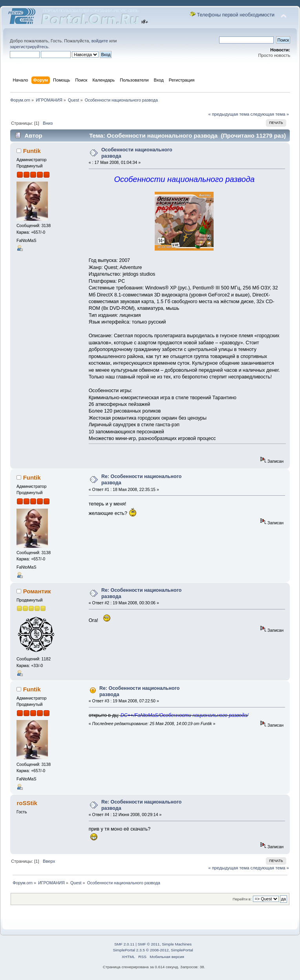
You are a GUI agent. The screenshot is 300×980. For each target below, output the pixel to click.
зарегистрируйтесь (29, 47)
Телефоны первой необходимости (236, 15)
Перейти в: (242, 899)
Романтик (37, 591)
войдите (100, 41)
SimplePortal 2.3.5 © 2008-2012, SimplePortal (153, 950)
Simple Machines (177, 944)
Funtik (32, 151)
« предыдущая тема (229, 114)
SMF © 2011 (149, 944)
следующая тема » (270, 114)
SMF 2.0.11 (124, 944)
